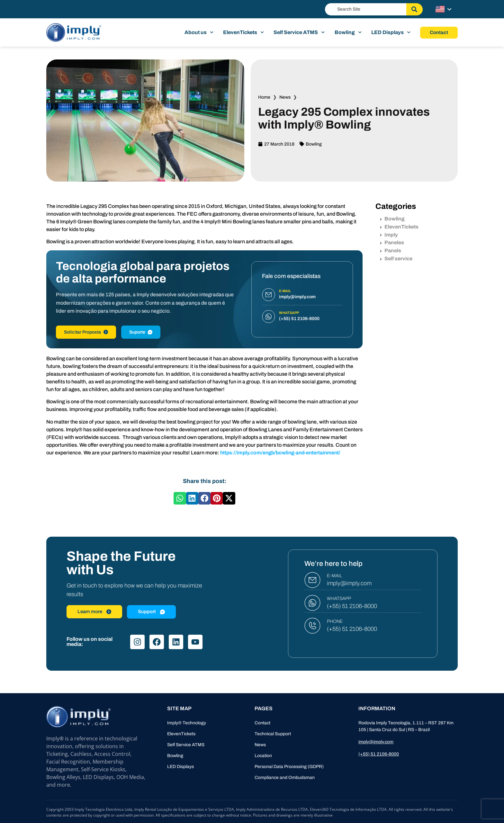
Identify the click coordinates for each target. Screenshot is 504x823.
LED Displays (391, 32)
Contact (262, 723)
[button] (180, 498)
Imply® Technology (187, 723)
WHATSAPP (339, 599)
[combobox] (366, 9)
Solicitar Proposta (86, 332)
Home (264, 97)
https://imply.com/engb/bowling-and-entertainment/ (280, 453)
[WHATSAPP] (312, 603)
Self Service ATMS (299, 32)
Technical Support (273, 734)
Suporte (141, 332)
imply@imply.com (349, 583)
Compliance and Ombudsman (285, 778)
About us (199, 32)
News (285, 97)
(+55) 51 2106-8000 (352, 606)
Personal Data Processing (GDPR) (289, 767)
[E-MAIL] (312, 580)
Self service (396, 259)
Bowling (348, 32)
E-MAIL (334, 576)
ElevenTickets (243, 32)
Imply (389, 235)
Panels (391, 250)
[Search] (414, 9)
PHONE (335, 621)
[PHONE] (312, 626)
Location (263, 756)
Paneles (392, 242)
